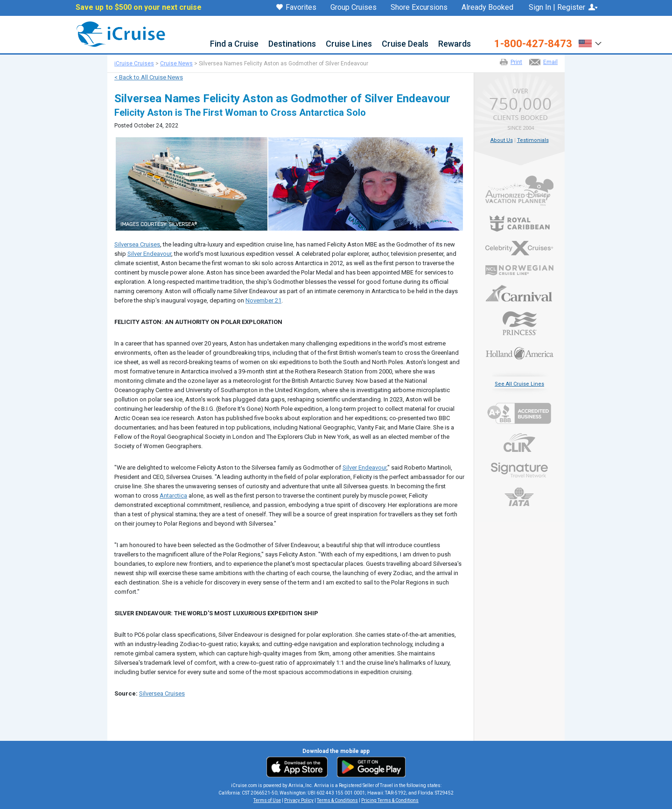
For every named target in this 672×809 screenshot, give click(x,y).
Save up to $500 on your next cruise (139, 7)
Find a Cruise (234, 44)
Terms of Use (267, 800)
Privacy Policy (299, 800)
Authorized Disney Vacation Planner (519, 191)
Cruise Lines (349, 44)
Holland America (519, 352)
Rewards (455, 44)
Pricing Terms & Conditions (390, 800)
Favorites (296, 8)
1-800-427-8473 (533, 44)
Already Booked (487, 7)
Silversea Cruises (137, 244)
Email (550, 62)
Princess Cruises (519, 323)
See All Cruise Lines (519, 384)
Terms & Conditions (337, 800)
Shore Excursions (419, 7)
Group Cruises (353, 7)
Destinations (292, 44)
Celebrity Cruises (519, 248)
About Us (502, 140)
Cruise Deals (405, 44)
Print (516, 62)
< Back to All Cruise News (149, 77)
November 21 (263, 300)
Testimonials (533, 140)
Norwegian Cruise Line (519, 270)
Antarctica (173, 496)
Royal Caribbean (519, 223)
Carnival (519, 293)
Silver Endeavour (149, 254)
